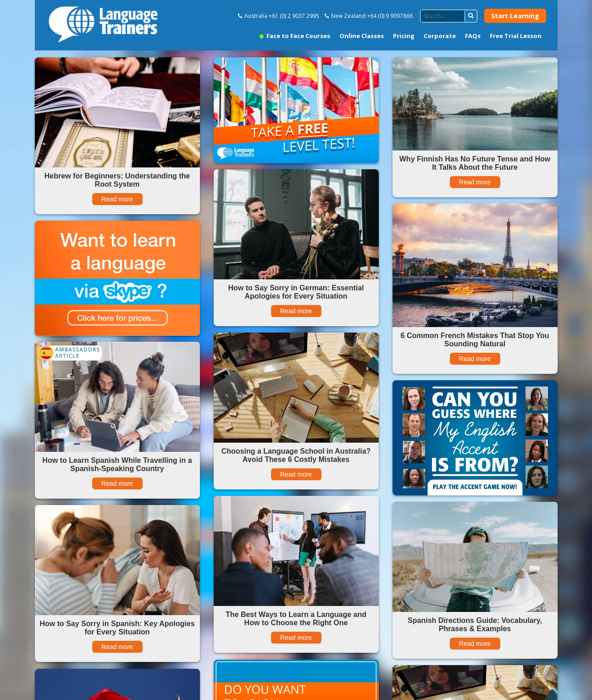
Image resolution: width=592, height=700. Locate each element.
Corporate (440, 36)
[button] (471, 16)
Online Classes (362, 36)
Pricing (404, 36)
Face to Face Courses (295, 36)
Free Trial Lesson (516, 36)
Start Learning (515, 16)
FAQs (473, 36)
